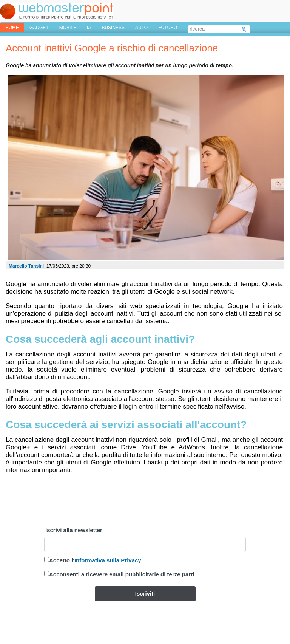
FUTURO (168, 28)
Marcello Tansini (26, 266)
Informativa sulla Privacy (108, 560)
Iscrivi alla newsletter (74, 530)
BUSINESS (113, 28)
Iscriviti (145, 594)
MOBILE (68, 28)
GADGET (39, 28)
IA (89, 28)
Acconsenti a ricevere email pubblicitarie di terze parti (122, 574)
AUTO (141, 28)
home (12, 28)
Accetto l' (95, 560)
